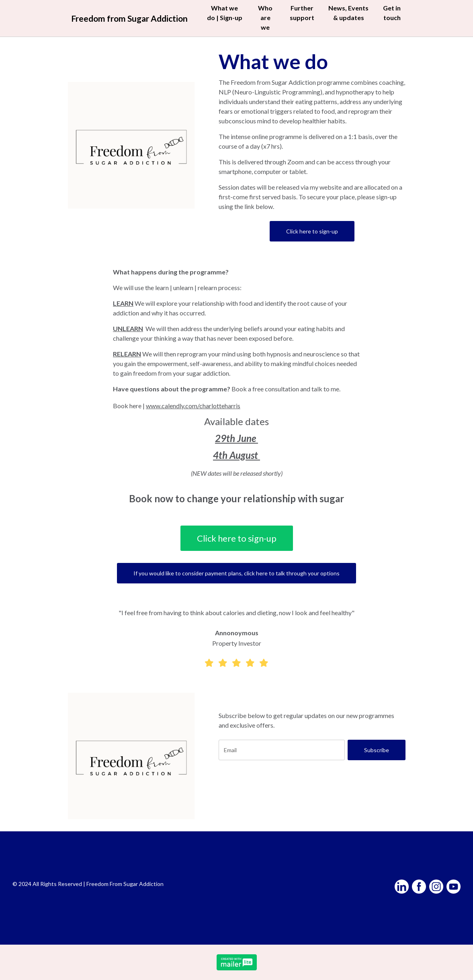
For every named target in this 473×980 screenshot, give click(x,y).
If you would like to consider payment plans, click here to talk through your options (236, 573)
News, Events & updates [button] (348, 13)
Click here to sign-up (312, 231)
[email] (282, 750)
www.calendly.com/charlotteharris (193, 406)
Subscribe (377, 750)
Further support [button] (302, 13)
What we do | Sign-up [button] (225, 17)
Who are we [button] (266, 17)
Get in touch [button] (391, 13)
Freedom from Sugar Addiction (130, 18)
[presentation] (280, 786)
